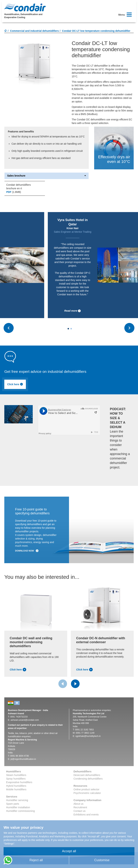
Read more (92, 311)
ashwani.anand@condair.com (25, 720)
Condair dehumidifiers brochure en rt (19, 187)
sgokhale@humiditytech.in (88, 736)
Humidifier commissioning (20, 811)
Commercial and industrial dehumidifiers (34, 31)
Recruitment (80, 807)
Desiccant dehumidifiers (87, 775)
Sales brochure (47, 176)
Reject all (36, 860)
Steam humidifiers (16, 775)
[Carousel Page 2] (71, 329)
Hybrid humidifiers (16, 786)
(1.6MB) (14, 192)
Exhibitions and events (86, 815)
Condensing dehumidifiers (88, 779)
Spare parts (13, 804)
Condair (25, 7)
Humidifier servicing (17, 800)
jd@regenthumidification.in (23, 759)
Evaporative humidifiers (19, 782)
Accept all (69, 851)
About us (78, 804)
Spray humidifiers (16, 779)
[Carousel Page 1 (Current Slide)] (68, 329)
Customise (102, 860)
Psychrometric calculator (87, 793)
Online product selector (86, 789)
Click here (15, 384)
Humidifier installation (18, 807)
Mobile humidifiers (16, 789)
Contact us (80, 811)
